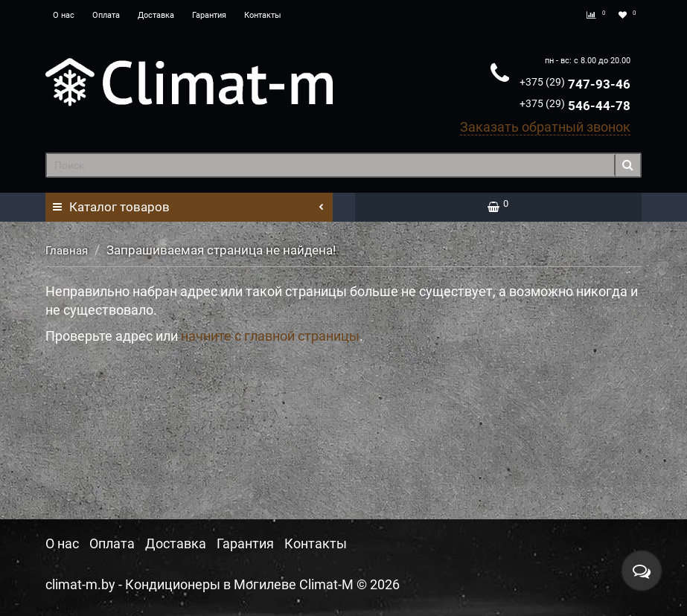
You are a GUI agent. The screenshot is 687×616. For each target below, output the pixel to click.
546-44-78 (575, 106)
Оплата (106, 15)
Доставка (156, 15)
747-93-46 (575, 84)
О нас (64, 15)
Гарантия (209, 15)
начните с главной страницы (270, 336)
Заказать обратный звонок (545, 127)
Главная (67, 251)
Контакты (263, 15)
